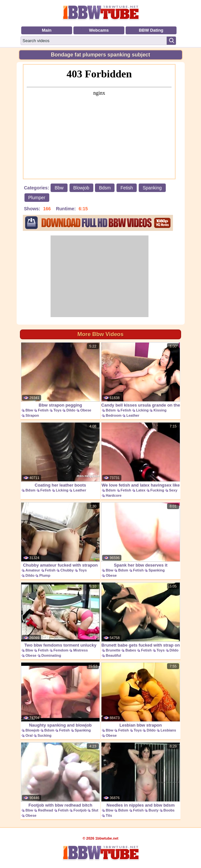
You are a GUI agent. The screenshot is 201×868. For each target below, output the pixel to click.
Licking (142, 410)
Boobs (169, 810)
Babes (131, 650)
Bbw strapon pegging (60, 375)
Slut (95, 810)
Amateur (33, 570)
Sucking (45, 735)
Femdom (61, 650)
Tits (109, 815)
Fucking (157, 490)
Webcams (99, 30)
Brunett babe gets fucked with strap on (141, 615)
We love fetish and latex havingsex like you (141, 458)
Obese (86, 410)
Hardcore (114, 495)
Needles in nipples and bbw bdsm (141, 775)
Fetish (127, 188)
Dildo (71, 410)
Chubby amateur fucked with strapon (60, 535)
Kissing (160, 410)
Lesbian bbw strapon (141, 695)
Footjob (80, 810)
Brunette (113, 650)
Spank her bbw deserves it (141, 535)
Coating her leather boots (60, 455)
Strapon (32, 415)
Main (47, 30)
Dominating (51, 655)
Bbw (59, 188)
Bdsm (105, 188)
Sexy (173, 490)
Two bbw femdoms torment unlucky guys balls (60, 618)
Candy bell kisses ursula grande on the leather (141, 378)
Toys (58, 410)
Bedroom (114, 415)
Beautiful (113, 655)
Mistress (80, 650)
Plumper (37, 198)
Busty (154, 810)
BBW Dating (151, 30)
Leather (133, 415)
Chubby (67, 570)
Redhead (45, 810)
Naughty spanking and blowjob (60, 695)
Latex (141, 490)
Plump (45, 575)
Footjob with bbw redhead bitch (60, 775)
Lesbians (168, 730)
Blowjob (81, 188)
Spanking (152, 188)
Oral (29, 735)
